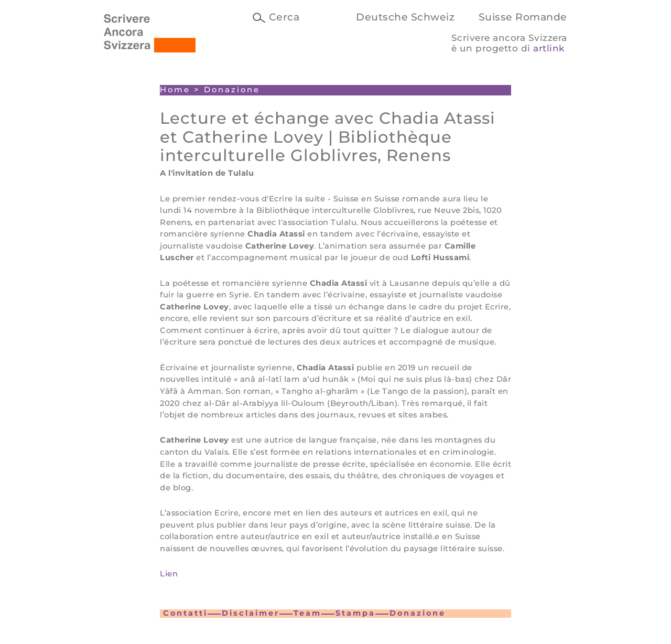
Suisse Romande (523, 17)
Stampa (355, 613)
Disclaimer (251, 613)
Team (307, 613)
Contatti (185, 613)
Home (175, 90)
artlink (549, 48)
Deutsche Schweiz (405, 17)
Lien (169, 574)
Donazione (418, 613)
